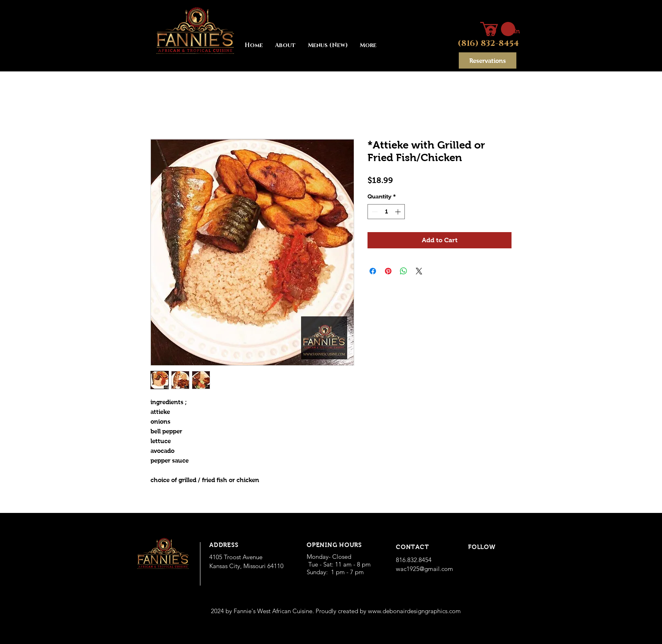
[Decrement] (374, 212)
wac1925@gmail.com (424, 569)
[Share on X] (419, 271)
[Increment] (399, 212)
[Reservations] (488, 60)
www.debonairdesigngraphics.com (414, 611)
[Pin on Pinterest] (388, 271)
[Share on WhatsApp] (404, 271)
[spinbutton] (386, 212)
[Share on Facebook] (373, 271)
